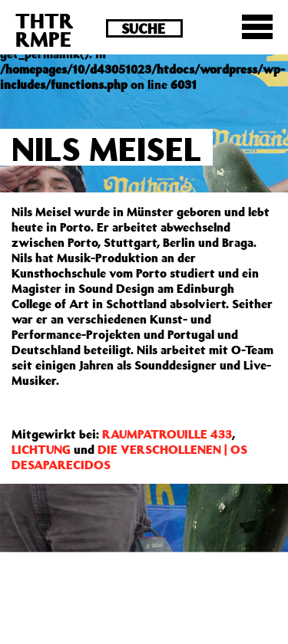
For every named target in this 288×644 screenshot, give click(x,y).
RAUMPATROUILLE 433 (167, 434)
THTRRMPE (45, 30)
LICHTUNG (41, 449)
